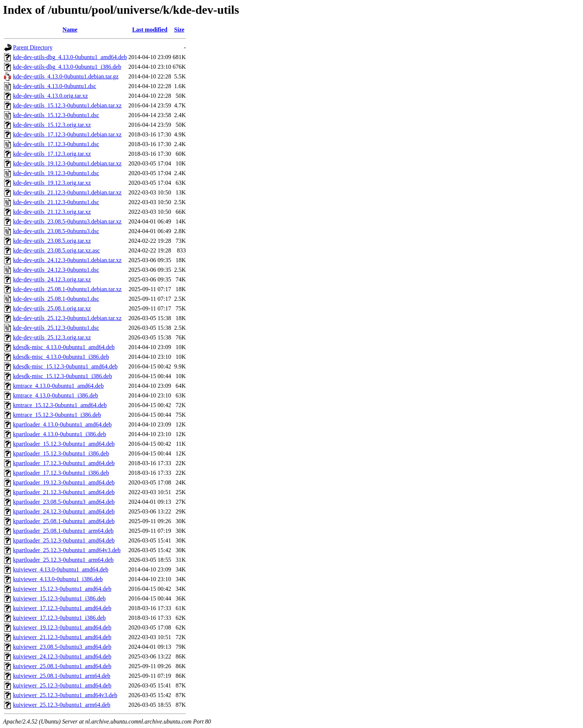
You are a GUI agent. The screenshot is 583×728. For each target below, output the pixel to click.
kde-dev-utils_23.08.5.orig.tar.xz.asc (57, 250)
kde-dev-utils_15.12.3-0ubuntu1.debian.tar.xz (67, 105)
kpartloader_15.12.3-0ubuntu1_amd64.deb (64, 444)
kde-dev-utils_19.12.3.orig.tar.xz (52, 183)
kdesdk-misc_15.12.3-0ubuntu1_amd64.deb (65, 366)
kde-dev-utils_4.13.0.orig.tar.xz (50, 96)
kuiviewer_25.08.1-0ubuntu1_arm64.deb (62, 676)
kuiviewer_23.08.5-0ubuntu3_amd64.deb (62, 647)
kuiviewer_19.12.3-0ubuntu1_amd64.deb (62, 627)
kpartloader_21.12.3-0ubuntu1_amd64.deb (64, 492)
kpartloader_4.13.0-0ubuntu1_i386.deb (59, 434)
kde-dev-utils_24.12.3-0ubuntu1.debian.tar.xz (67, 260)
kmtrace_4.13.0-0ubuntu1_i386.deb (56, 395)
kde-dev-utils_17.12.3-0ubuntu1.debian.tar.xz (67, 134)
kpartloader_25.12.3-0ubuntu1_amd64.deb (64, 540)
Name (70, 30)
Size (179, 30)
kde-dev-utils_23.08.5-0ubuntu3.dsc (56, 231)
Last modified (150, 30)
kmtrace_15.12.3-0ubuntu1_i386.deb (57, 415)
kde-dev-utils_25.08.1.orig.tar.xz (52, 308)
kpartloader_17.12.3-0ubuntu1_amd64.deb (64, 463)
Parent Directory (33, 47)
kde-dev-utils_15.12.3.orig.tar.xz (52, 125)
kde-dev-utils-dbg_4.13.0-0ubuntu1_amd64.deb (70, 57)
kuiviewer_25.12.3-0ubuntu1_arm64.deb (62, 705)
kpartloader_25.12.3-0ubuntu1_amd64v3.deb (67, 550)
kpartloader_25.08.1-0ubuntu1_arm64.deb (63, 531)
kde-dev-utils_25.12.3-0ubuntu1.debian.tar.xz (67, 318)
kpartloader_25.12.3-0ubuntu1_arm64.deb (63, 560)
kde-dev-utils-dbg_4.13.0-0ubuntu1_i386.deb (67, 67)
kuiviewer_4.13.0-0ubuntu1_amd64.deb (61, 569)
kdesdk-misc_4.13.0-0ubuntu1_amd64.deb (64, 347)
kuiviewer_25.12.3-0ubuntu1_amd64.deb (62, 685)
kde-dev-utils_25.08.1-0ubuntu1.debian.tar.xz (67, 289)
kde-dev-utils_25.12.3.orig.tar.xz (52, 337)
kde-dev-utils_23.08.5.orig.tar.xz (52, 241)
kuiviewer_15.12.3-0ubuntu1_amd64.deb (62, 589)
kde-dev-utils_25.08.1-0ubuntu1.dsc (56, 299)
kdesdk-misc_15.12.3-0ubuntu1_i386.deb (62, 376)
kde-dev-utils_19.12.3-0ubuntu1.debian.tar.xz (67, 163)
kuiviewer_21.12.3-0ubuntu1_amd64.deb (62, 637)
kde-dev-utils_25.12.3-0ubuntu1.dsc (56, 328)
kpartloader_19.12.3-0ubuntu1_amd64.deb (64, 482)
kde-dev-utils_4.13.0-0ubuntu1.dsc (55, 86)
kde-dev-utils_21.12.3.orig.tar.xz (52, 212)
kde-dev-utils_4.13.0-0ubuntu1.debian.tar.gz (66, 76)
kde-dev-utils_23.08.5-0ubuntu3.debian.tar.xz (67, 221)
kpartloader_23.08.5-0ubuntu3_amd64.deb (64, 502)
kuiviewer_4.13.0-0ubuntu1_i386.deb (58, 579)
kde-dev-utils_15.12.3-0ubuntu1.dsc (56, 115)
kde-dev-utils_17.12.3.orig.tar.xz (52, 154)
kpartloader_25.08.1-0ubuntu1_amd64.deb (64, 521)
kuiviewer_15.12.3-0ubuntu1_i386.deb (59, 598)
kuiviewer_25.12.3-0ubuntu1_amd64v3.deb (65, 695)
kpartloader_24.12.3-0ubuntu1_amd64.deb (64, 511)
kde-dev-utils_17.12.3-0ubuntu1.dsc (56, 144)
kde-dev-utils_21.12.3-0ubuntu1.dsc (56, 202)
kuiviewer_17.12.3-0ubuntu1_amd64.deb (62, 608)
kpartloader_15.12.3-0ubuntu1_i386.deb (61, 453)
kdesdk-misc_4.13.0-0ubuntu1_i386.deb (61, 357)
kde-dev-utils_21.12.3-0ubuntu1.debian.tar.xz (67, 192)
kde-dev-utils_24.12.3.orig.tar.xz (52, 279)
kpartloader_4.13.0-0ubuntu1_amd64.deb (62, 424)
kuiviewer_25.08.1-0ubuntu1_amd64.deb (62, 666)
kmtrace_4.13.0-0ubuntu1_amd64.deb (58, 386)
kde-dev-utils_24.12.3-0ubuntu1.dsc (56, 270)
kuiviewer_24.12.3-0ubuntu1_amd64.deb (62, 656)
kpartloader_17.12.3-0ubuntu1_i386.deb (61, 473)
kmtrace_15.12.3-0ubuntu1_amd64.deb (60, 405)
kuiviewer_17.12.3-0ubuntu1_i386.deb (59, 618)
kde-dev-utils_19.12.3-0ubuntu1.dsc (56, 173)
